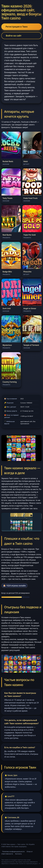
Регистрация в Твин (17, 27)
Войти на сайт (14, 36)
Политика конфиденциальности (13, 851)
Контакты (18, 854)
